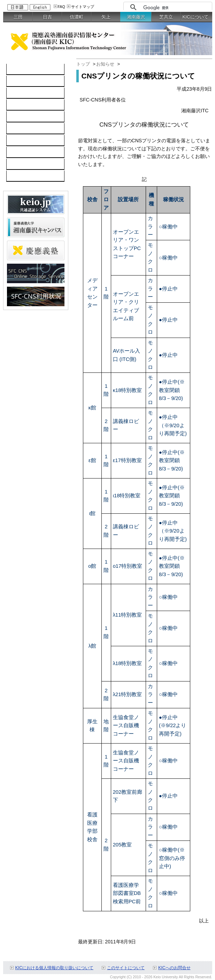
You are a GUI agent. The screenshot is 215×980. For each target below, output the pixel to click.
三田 (18, 17)
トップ (83, 64)
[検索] (176, 8)
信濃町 (76, 17)
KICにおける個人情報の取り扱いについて (55, 968)
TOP (15, 69)
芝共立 (166, 17)
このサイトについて (126, 968)
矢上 (106, 17)
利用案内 (20, 141)
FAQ (62, 7)
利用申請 (20, 152)
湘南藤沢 (136, 17)
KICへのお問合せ (174, 968)
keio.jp (17, 117)
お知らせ (105, 64)
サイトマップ (83, 7)
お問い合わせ (25, 164)
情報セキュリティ (30, 129)
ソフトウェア (25, 105)
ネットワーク (25, 93)
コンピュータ (25, 81)
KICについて (195, 17)
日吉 (47, 17)
